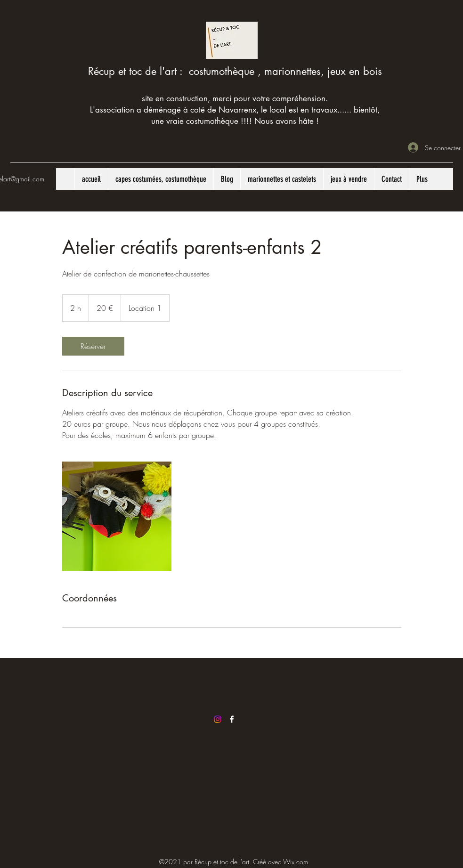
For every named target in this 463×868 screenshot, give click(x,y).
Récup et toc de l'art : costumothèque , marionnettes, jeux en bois (235, 71)
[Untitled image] (117, 516)
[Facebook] (232, 719)
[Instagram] (218, 719)
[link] (93, 346)
